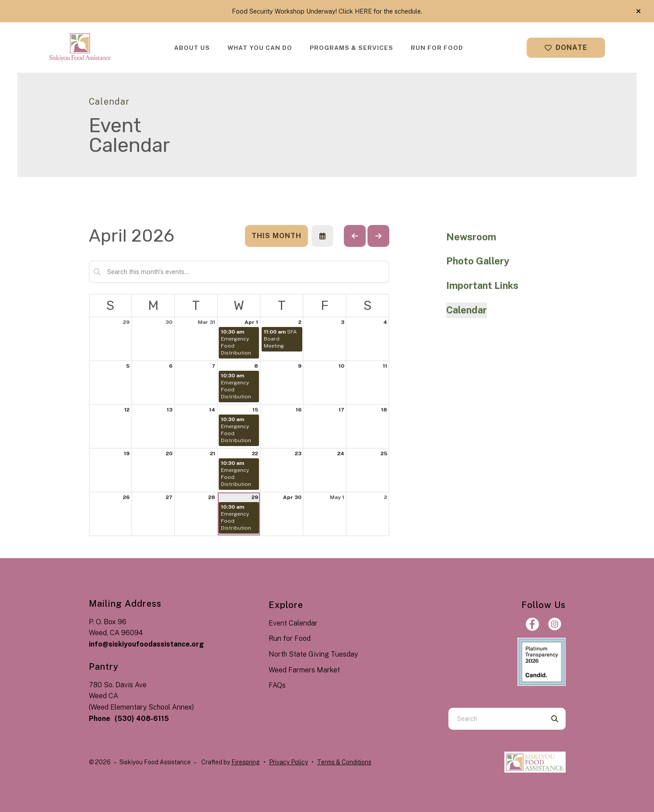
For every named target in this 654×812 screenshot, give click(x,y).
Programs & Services (351, 48)
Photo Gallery (478, 261)
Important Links (482, 285)
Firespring (246, 762)
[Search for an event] (239, 272)
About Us (192, 48)
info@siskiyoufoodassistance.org (146, 644)
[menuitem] (192, 48)
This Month (276, 236)
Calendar (467, 310)
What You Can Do (260, 48)
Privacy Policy (289, 762)
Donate (566, 47)
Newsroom (471, 237)
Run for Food (437, 48)
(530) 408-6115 (142, 719)
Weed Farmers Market (304, 670)
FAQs (277, 685)
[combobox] (496, 719)
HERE (363, 11)
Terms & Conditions (344, 762)
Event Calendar (293, 623)
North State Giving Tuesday (313, 654)
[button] (638, 11)
